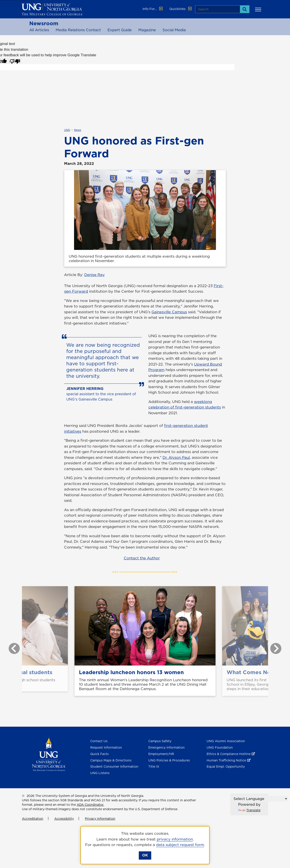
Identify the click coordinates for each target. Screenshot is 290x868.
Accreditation (33, 819)
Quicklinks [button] (181, 9)
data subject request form (180, 845)
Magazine (147, 30)
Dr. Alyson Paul (176, 457)
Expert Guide (120, 30)
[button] (259, 9)
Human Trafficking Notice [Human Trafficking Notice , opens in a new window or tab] (226, 760)
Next (272, 646)
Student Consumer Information (114, 767)
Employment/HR (161, 754)
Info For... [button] (153, 9)
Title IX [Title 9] (154, 767)
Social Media (174, 30)
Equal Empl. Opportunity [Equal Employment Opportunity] (226, 767)
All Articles (39, 30)
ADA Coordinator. (90, 805)
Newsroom (44, 23)
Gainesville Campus (169, 312)
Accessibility (64, 819)
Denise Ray (94, 275)
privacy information (175, 839)
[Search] (245, 9)
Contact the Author (142, 558)
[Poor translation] (15, 61)
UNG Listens (100, 773)
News (78, 130)
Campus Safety (160, 741)
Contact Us (99, 741)
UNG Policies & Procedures (169, 760)
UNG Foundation (220, 747)
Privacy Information (100, 819)
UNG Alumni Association (226, 741)
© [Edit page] (23, 796)
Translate (249, 810)
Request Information (106, 747)
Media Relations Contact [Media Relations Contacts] (78, 30)
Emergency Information (167, 747)
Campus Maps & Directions (111, 760)
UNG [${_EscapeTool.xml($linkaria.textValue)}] (67, 130)
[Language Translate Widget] (260, 799)
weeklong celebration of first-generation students (185, 405)
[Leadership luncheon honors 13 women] (145, 626)
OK (145, 855)
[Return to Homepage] (49, 754)
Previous (11, 646)
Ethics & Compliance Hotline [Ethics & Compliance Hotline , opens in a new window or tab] (229, 754)
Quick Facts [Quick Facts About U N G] (99, 754)
